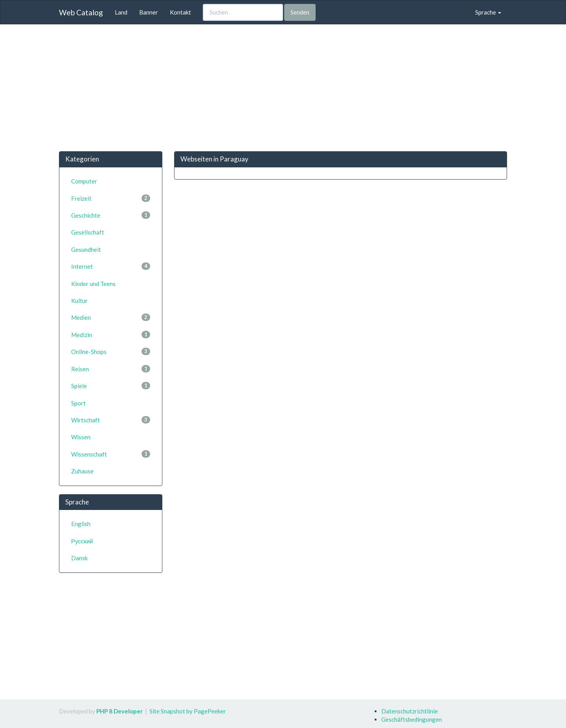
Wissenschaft (111, 454)
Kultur (79, 301)
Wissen (81, 437)
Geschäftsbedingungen (412, 719)
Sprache (488, 12)
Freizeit (111, 198)
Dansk (79, 558)
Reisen (111, 369)
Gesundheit (86, 249)
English (81, 524)
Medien (111, 317)
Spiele (111, 386)
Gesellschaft (88, 232)
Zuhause (82, 471)
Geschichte (111, 215)
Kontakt (180, 12)
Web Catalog (81, 12)
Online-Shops (111, 351)
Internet (111, 266)
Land (121, 12)
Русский (82, 541)
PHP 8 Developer (119, 711)
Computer (84, 181)
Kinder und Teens (93, 284)
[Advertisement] (283, 88)
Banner (149, 12)
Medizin (111, 335)
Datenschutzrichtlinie (410, 711)
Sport (78, 403)
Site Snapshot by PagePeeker (188, 711)
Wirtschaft (111, 420)
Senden (300, 12)
